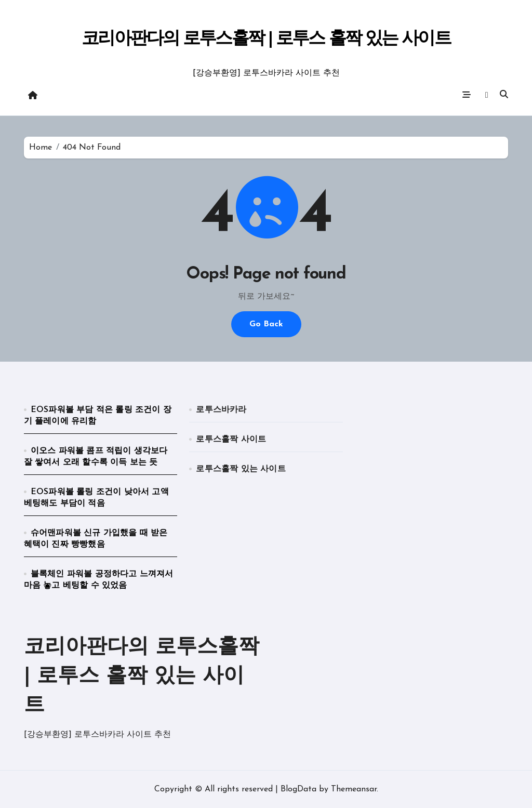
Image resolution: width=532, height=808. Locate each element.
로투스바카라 (221, 410)
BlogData (298, 789)
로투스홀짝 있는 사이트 (241, 469)
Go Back (266, 324)
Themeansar (354, 789)
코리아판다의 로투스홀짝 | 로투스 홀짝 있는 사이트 (266, 39)
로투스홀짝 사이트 (231, 440)
